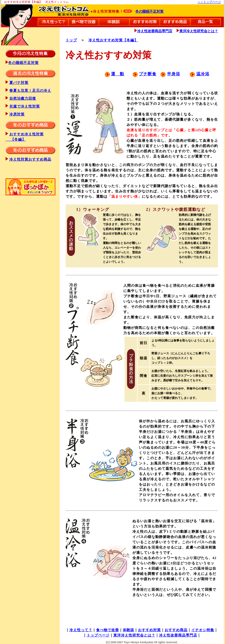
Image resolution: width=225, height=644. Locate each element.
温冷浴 (203, 74)
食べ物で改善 (108, 630)
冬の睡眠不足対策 (149, 11)
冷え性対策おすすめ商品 (30, 159)
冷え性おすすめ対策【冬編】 (113, 40)
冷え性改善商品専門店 (155, 31)
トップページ (98, 635)
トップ (71, 40)
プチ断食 (148, 74)
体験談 (128, 630)
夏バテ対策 (19, 83)
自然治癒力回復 (23, 98)
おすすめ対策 (149, 630)
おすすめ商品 (176, 630)
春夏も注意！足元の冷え (30, 90)
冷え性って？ (81, 630)
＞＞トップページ (209, 2)
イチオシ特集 (203, 630)
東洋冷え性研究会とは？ (199, 31)
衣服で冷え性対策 (25, 106)
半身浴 (174, 74)
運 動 (118, 74)
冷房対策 (17, 114)
